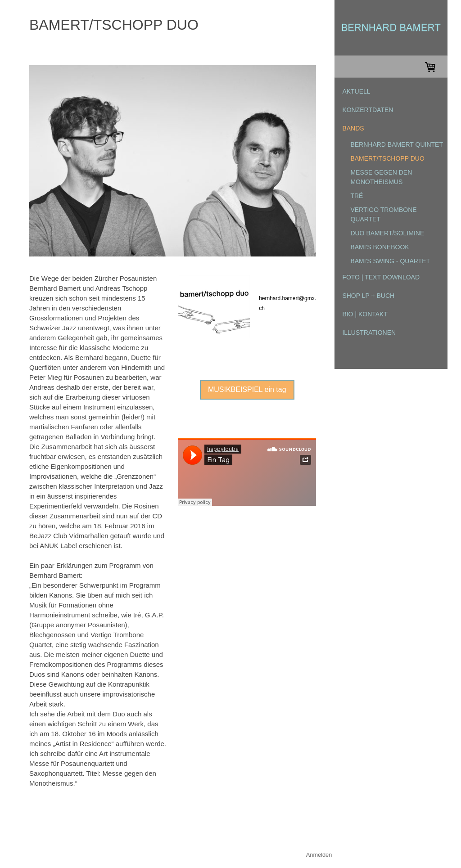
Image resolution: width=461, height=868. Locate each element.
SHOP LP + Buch (368, 296)
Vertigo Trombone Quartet (383, 214)
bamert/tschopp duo (387, 158)
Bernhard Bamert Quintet (397, 144)
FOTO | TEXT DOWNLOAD (381, 277)
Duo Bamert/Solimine (387, 233)
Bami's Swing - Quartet (390, 261)
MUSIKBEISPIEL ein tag (247, 389)
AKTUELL (356, 91)
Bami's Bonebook (380, 247)
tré (357, 196)
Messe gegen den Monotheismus (381, 177)
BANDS (353, 128)
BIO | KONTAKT (365, 314)
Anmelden (319, 855)
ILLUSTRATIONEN (369, 333)
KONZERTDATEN (368, 110)
